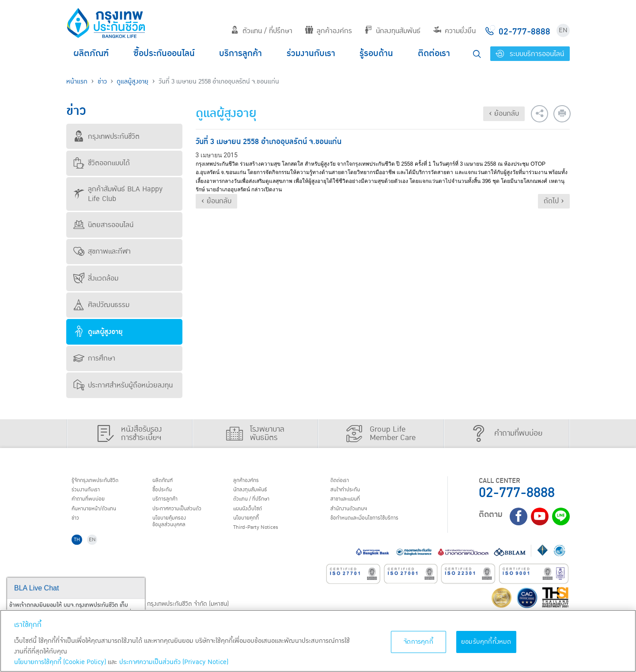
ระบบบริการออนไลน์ (530, 54)
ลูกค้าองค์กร (329, 31)
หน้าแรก (77, 82)
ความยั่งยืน (454, 31)
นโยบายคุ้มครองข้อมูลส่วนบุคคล (176, 531)
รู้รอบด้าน (376, 53)
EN (563, 30)
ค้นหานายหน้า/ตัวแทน (102, 515)
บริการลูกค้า (240, 53)
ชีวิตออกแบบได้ (102, 163)
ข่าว (102, 82)
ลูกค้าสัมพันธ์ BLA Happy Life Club (118, 194)
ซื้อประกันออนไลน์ (164, 53)
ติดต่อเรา (434, 53)
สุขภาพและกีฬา (102, 251)
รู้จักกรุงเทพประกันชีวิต (103, 482)
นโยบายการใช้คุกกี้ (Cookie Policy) (60, 662)
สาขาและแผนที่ (351, 504)
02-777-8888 (517, 493)
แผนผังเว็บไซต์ (254, 515)
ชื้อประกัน (167, 493)
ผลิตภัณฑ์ (91, 53)
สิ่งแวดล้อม (96, 278)
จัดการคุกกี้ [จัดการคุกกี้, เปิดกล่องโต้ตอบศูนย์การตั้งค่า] (418, 642)
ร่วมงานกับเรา (311, 53)
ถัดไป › (554, 201)
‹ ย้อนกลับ (504, 114)
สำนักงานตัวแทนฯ (356, 515)
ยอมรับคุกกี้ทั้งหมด (486, 642)
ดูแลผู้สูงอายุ (132, 82)
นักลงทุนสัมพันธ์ (392, 31)
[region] (318, 641)
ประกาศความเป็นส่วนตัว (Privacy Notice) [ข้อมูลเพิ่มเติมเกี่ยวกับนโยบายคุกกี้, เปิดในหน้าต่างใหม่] (174, 662)
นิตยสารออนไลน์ (103, 225)
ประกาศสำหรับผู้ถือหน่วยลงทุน (123, 385)
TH (80, 552)
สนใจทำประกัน (351, 493)
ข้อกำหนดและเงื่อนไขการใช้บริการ (376, 527)
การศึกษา (94, 358)
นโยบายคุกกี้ (252, 527)
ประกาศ (185, 515)
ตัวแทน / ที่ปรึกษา (262, 31)
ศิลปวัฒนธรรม (101, 305)
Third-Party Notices (265, 538)
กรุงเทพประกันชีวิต (106, 137)
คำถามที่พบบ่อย (95, 504)
